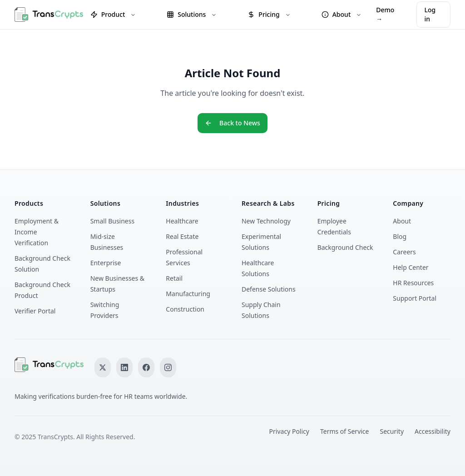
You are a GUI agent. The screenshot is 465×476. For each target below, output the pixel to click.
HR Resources (413, 283)
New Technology (266, 221)
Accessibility (433, 431)
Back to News (232, 123)
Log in (430, 14)
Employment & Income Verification (37, 232)
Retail (174, 278)
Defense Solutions (269, 289)
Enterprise (106, 263)
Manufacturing (188, 294)
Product (113, 14)
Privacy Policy (289, 431)
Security (392, 431)
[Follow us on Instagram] (168, 367)
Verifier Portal (35, 311)
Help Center (411, 267)
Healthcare (182, 221)
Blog (400, 236)
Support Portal (415, 298)
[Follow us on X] (103, 367)
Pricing (269, 14)
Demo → (385, 14)
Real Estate (182, 236)
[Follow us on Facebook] (146, 367)
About (342, 14)
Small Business (113, 221)
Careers (404, 252)
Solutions (192, 14)
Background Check (345, 247)
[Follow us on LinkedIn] (124, 367)
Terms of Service (345, 431)
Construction (185, 309)
